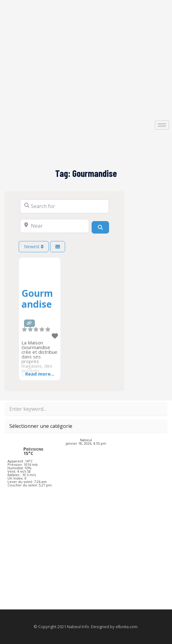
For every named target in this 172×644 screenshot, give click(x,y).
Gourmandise (37, 299)
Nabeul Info (78, 627)
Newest (34, 246)
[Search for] (64, 206)
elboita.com (127, 627)
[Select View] (58, 247)
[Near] (55, 226)
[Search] (100, 227)
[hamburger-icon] (162, 125)
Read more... (40, 374)
